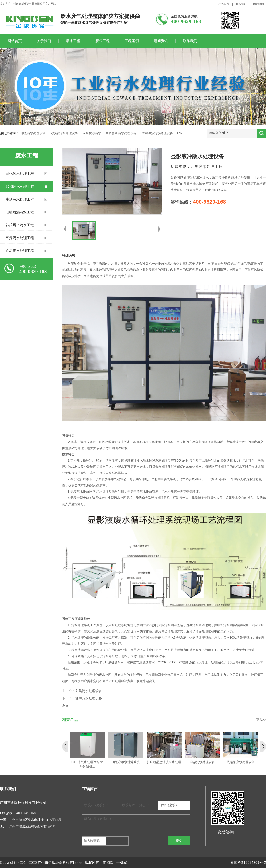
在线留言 (224, 4)
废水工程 (73, 41)
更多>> (261, 720)
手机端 (122, 863)
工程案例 (132, 41)
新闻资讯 (161, 41)
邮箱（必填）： (171, 805)
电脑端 (108, 863)
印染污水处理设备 (33, 133)
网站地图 (258, 4)
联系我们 (241, 4)
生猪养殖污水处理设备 (121, 133)
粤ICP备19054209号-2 (248, 863)
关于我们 (44, 41)
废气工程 (102, 41)
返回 (65, 705)
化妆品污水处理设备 (64, 133)
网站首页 (15, 41)
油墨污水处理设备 (89, 698)
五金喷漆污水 (92, 133)
